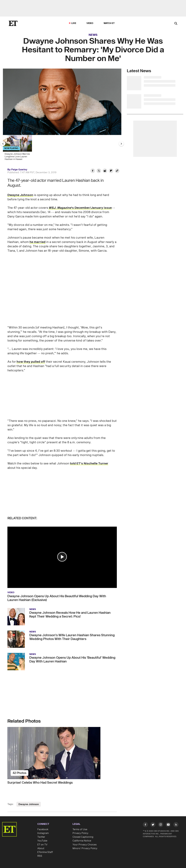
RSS (40, 856)
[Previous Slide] (3, 144)
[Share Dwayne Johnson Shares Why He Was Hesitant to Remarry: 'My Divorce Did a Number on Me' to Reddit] (105, 171)
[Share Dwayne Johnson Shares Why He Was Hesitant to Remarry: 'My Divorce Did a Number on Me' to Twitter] (99, 171)
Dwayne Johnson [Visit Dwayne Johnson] (29, 804)
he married (37, 242)
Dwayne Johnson (20, 195)
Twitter (41, 837)
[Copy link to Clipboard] (117, 171)
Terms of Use (80, 829)
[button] (62, 557)
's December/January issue (80, 208)
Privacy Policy (80, 833)
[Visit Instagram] (161, 825)
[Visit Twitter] (153, 825)
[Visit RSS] (176, 825)
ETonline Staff (45, 852)
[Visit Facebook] (145, 825)
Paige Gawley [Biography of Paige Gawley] (19, 170)
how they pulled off (31, 362)
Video (90, 23)
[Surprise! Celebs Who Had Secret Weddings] (62, 753)
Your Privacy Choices (85, 845)
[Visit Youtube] (168, 825)
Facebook (43, 829)
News (93, 35)
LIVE (74, 23)
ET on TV (42, 845)
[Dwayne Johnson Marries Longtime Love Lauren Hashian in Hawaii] (19, 149)
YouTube (42, 841)
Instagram (43, 833)
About (41, 848)
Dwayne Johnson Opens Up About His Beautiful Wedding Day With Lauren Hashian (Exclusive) (57, 598)
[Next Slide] (121, 144)
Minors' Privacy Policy (85, 848)
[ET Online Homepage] (13, 23)
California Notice (82, 841)
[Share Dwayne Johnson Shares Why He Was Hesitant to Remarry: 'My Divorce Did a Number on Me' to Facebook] (93, 171)
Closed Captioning (83, 837)
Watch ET (109, 23)
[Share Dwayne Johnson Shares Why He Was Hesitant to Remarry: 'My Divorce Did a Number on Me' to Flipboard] (111, 171)
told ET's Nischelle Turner (89, 464)
